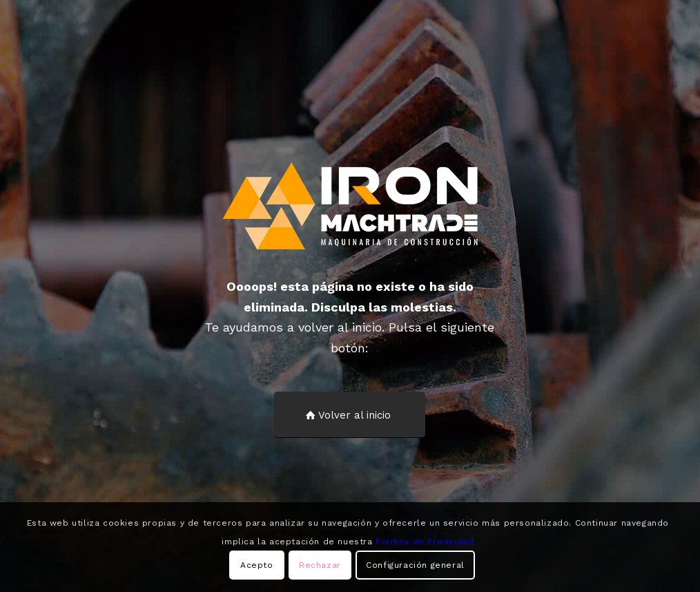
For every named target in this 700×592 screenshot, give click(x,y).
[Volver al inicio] (350, 415)
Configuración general (415, 565)
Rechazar (320, 565)
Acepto (257, 565)
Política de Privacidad (425, 542)
